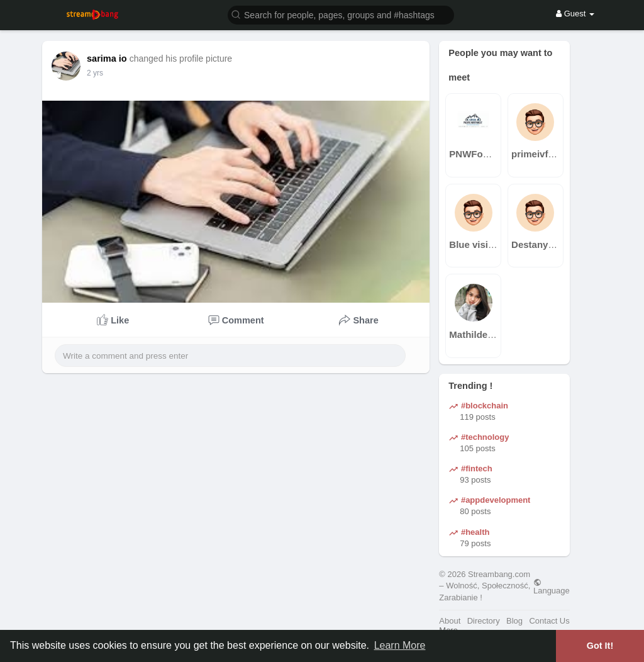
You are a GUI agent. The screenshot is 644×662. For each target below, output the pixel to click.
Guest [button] (575, 14)
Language (552, 586)
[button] (341, 14)
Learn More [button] (400, 645)
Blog (514, 621)
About (450, 621)
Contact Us (549, 621)
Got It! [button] (600, 646)
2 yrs (95, 73)
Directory (484, 621)
